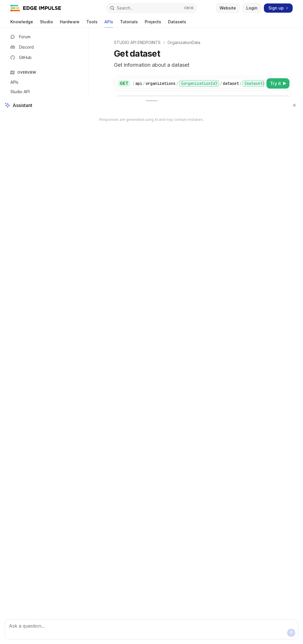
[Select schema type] (259, 258)
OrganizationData (184, 42)
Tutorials (129, 23)
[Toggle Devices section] (44, 184)
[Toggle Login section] (44, 137)
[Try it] (278, 83)
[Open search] (151, 8)
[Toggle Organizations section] (44, 298)
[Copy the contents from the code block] (284, 101)
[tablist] (196, 146)
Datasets (177, 23)
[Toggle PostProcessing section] (44, 251)
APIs (109, 23)
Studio (46, 23)
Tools (92, 23)
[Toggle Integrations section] (44, 289)
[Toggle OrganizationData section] (44, 308)
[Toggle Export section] (44, 279)
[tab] (123, 146)
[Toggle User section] (44, 146)
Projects (153, 23)
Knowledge (22, 23)
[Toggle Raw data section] (44, 194)
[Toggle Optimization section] (44, 270)
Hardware (70, 23)
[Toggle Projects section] (44, 175)
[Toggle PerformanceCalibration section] (44, 241)
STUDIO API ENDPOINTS (137, 42)
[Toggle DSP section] (44, 213)
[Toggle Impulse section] (44, 203)
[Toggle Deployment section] (44, 165)
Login (252, 8)
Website (228, 8)
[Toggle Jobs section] (44, 260)
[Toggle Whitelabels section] (44, 156)
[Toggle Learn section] (44, 222)
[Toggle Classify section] (44, 232)
